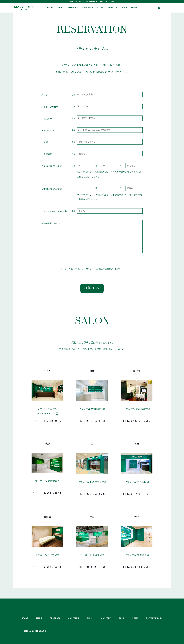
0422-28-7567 (141, 421)
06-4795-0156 (141, 494)
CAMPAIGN (73, 8)
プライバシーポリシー (84, 269)
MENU (60, 8)
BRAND (50, 8)
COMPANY (113, 8)
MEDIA (134, 8)
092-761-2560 (141, 567)
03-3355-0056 (96, 421)
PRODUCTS (88, 8)
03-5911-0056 (51, 493)
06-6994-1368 (96, 567)
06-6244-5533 (51, 567)
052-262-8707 (96, 494)
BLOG (124, 8)
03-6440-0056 (51, 421)
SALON (100, 8)
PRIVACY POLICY (154, 618)
